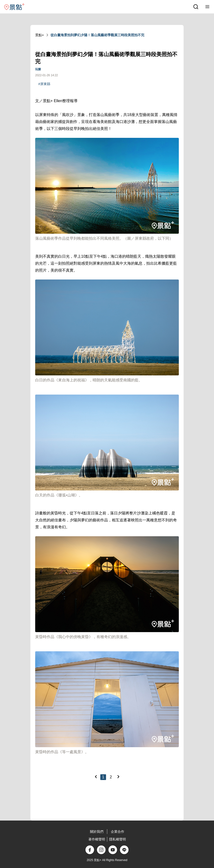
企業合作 (118, 832)
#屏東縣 (44, 84)
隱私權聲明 (118, 839)
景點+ (39, 35)
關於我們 (97, 832)
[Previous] (96, 777)
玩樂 (38, 69)
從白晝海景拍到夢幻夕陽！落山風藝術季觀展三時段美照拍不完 (97, 35)
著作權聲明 (97, 839)
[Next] (118, 777)
